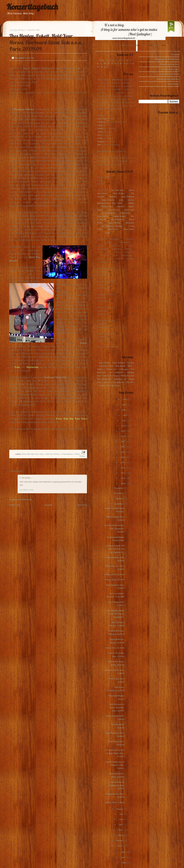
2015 (123, 452)
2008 (123, 852)
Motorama (130, 223)
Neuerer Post (15, 505)
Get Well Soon (117, 190)
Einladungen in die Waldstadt (167, 59)
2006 (124, 863)
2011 (123, 473)
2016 (123, 447)
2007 (123, 857)
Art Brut (131, 363)
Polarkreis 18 (120, 379)
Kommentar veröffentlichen (21, 499)
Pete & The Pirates (111, 376)
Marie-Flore (125, 213)
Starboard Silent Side (55, 377)
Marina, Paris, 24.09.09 (115, 580)
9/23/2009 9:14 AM (26, 490)
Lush (108, 232)
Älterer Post (82, 505)
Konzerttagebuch (32, 7)
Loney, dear (129, 210)
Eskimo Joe (111, 369)
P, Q (116, 63)
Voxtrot (102, 385)
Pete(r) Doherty (108, 200)
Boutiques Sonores (24, 109)
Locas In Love (113, 210)
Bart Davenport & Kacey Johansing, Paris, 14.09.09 (117, 707)
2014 (123, 457)
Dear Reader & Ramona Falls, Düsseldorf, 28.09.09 (114, 528)
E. (21, 478)
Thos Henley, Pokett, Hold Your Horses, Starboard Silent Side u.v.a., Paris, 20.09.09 (46, 42)
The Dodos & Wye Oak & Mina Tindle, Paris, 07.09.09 (115, 753)
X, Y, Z (104, 67)
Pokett (84, 343)
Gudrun (100, 128)
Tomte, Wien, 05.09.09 (115, 648)
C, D (112, 60)
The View (130, 382)
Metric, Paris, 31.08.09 (115, 802)
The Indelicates (117, 219)
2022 (125, 415)
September (118, 504)
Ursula (100, 138)
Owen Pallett (129, 229)
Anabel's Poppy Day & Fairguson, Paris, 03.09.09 (115, 765)
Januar (120, 846)
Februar (120, 840)
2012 (123, 468)
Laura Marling (114, 223)
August (120, 809)
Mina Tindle (117, 203)
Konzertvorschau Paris (170, 64)
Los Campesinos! (108, 213)
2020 (124, 426)
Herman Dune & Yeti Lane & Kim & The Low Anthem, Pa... (116, 549)
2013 (123, 462)
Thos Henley (82, 455)
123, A (102, 60)
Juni (121, 819)
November (119, 493)
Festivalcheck (173, 84)
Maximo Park (107, 206)
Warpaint (113, 197)
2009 (123, 483)
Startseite (49, 505)
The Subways (118, 382)
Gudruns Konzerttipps (170, 69)
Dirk (99, 145)
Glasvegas (124, 369)
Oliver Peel (102, 119)
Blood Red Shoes (106, 366)
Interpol (121, 206)
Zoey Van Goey (113, 385)
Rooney (107, 382)
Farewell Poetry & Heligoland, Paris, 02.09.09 (117, 785)
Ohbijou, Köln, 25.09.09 (114, 574)
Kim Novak (113, 229)
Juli (122, 814)
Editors (131, 203)
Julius (100, 125)
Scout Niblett (103, 216)
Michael (101, 141)
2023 (124, 410)
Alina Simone (104, 363)
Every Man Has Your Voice (33, 454)
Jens (99, 135)
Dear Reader (119, 193)
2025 (125, 399)
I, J (131, 60)
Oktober (119, 499)
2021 (124, 420)
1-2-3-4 (115, 346)
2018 (123, 436)
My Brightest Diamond (112, 226)
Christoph (101, 122)
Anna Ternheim (128, 197)
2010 (123, 478)
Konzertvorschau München (168, 79)
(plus (121, 200)
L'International (67, 454)
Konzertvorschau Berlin (169, 74)
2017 (123, 441)
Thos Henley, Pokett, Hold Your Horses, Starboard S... (116, 614)
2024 (124, 405)
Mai (121, 825)
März (121, 835)
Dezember (119, 488)
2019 (123, 431)
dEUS (130, 366)
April (121, 830)
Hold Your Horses (53, 454)
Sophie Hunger (119, 216)
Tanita (100, 132)
